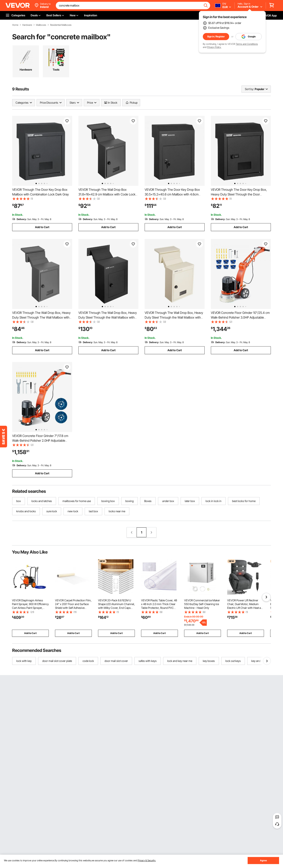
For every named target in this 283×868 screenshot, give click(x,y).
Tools (56, 70)
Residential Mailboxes (61, 25)
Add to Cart (42, 227)
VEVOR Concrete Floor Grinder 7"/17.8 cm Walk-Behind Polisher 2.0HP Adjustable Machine (40, 440)
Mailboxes (41, 25)
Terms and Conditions (247, 44)
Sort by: (249, 89)
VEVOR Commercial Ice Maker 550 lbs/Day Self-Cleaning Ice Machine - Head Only (202, 604)
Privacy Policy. (214, 47)
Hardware (27, 25)
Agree (263, 860)
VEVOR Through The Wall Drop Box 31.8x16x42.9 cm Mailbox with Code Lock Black (107, 194)
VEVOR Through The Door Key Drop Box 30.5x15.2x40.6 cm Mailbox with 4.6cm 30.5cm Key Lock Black (172, 194)
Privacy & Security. (147, 860)
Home (15, 25)
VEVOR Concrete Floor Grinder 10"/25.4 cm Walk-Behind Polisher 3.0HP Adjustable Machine (240, 317)
